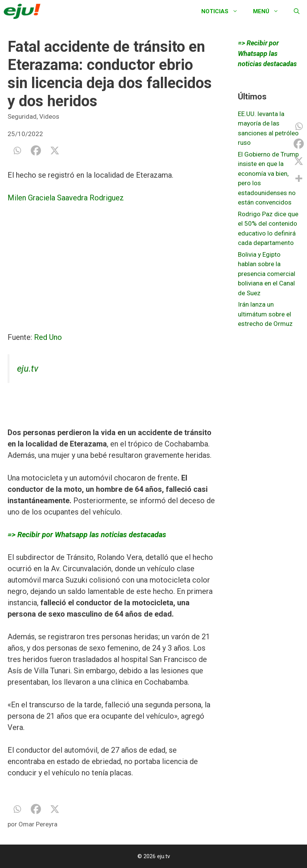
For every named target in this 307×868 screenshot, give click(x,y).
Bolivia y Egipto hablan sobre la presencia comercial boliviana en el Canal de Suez (267, 274)
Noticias (223, 11)
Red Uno (48, 337)
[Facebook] (36, 150)
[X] (55, 150)
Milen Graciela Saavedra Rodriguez (66, 198)
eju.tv (28, 369)
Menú (270, 11)
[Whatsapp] (17, 150)
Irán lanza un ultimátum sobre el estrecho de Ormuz (265, 314)
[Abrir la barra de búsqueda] (297, 11)
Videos (49, 116)
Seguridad (22, 116)
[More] (299, 178)
